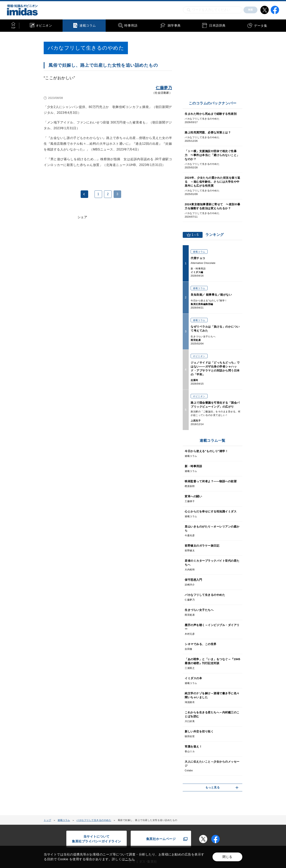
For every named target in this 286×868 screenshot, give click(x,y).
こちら (130, 859)
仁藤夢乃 (164, 88)
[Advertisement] (76, 274)
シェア (82, 217)
